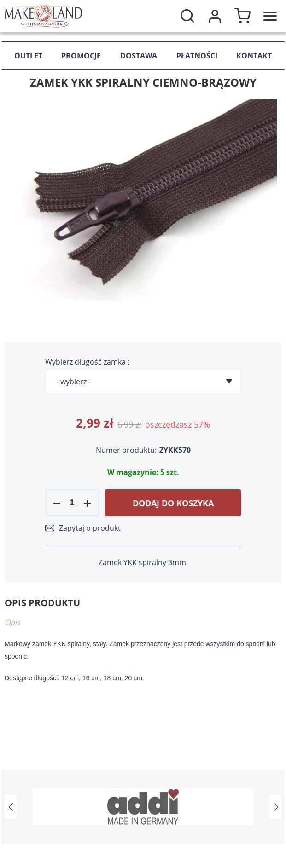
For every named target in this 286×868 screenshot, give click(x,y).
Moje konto (215, 16)
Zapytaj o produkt (90, 528)
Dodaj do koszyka (173, 503)
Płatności (197, 56)
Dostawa (139, 56)
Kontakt (254, 56)
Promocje (81, 56)
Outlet (28, 56)
